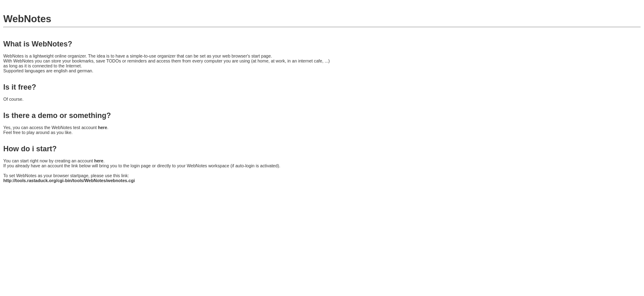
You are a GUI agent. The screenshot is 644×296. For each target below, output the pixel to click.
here (102, 127)
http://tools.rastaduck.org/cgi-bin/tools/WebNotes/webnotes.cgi (69, 180)
